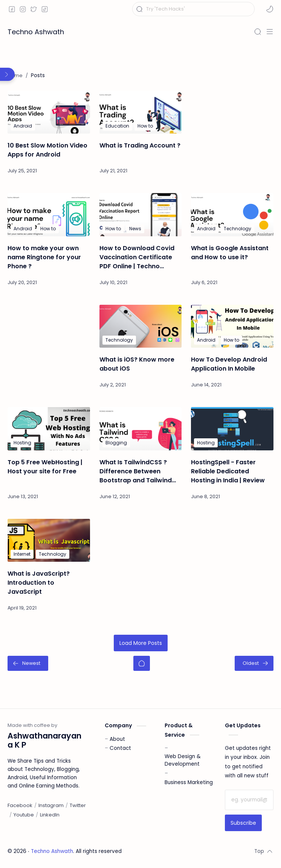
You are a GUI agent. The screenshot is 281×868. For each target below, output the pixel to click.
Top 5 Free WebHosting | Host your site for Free (45, 467)
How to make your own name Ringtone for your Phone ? (44, 257)
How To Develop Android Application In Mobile (229, 364)
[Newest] (28, 663)
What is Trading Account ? (140, 145)
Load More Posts (141, 643)
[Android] (23, 126)
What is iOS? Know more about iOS (137, 364)
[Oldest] (254, 663)
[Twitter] (78, 806)
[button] (270, 9)
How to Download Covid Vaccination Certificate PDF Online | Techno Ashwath (137, 257)
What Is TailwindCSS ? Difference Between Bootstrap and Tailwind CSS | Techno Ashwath (136, 471)
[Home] (142, 663)
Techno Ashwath (36, 32)
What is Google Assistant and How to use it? (230, 253)
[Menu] (270, 32)
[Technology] (237, 229)
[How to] (145, 126)
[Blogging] (116, 443)
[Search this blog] (193, 9)
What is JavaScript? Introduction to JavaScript (39, 583)
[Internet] (22, 554)
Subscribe (243, 823)
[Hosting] (22, 443)
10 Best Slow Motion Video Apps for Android (47, 150)
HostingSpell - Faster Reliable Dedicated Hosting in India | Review (228, 471)
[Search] (258, 32)
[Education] (117, 126)
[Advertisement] (232, 128)
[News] (135, 229)
